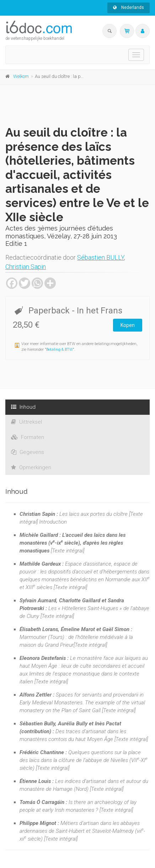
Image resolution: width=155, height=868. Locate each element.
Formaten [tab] (28, 437)
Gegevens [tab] (28, 452)
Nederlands (129, 7)
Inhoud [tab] (23, 407)
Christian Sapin (26, 267)
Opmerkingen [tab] (31, 467)
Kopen (128, 325)
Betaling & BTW (60, 350)
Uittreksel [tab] (26, 422)
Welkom (21, 76)
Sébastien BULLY (101, 257)
